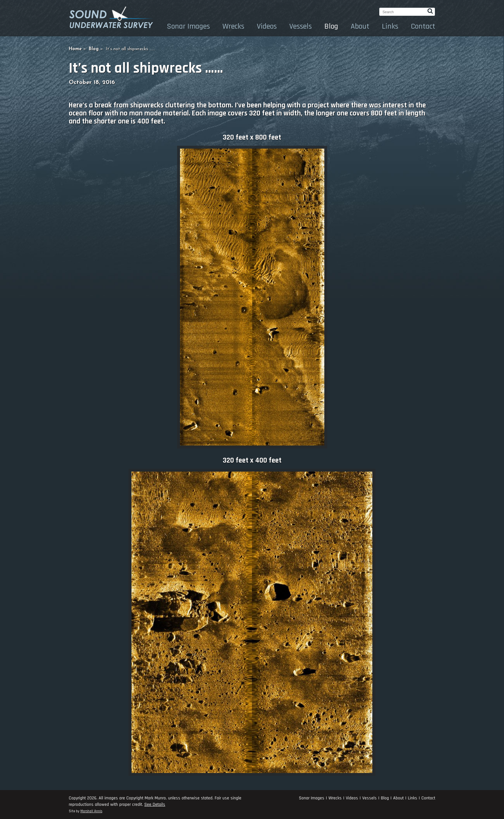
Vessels (301, 26)
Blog (331, 26)
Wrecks (233, 26)
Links (390, 26)
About (360, 26)
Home (75, 49)
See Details (155, 805)
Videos (267, 26)
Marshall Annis (91, 811)
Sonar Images (188, 26)
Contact (423, 26)
